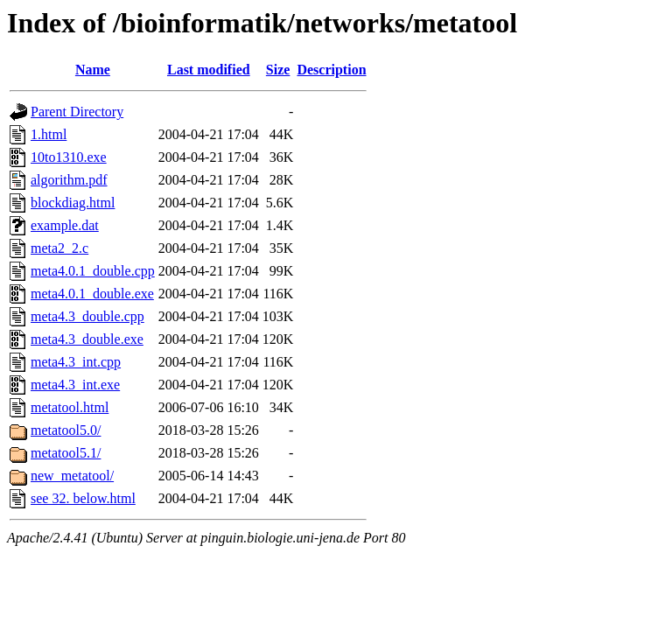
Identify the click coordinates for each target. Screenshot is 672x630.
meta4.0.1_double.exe (92, 294)
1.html (49, 134)
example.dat (65, 225)
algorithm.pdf (69, 180)
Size (278, 70)
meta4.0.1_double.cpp (93, 271)
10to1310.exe (69, 157)
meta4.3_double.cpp (87, 316)
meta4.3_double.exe (87, 339)
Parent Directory (77, 112)
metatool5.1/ (66, 453)
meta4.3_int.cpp (76, 362)
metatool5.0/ (66, 430)
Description (331, 70)
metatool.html (70, 407)
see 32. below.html (83, 498)
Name (93, 70)
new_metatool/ (72, 476)
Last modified (209, 70)
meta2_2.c (59, 248)
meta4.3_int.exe (75, 385)
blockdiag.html (73, 203)
